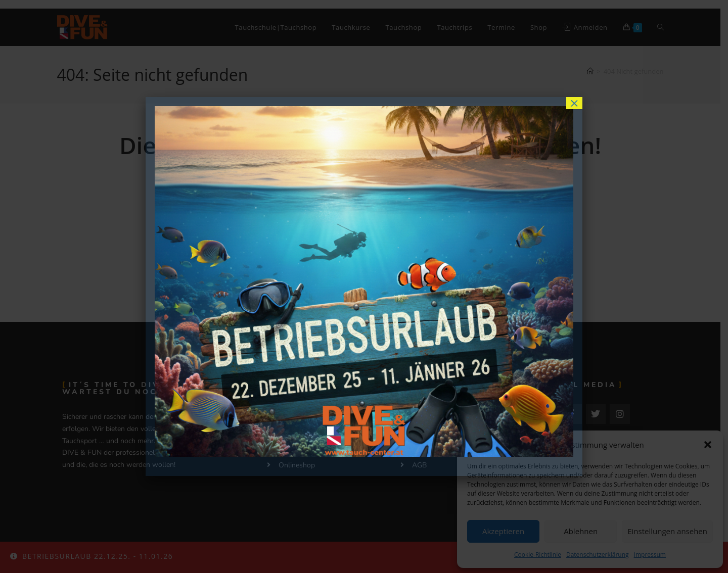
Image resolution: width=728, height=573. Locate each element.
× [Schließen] (574, 103)
